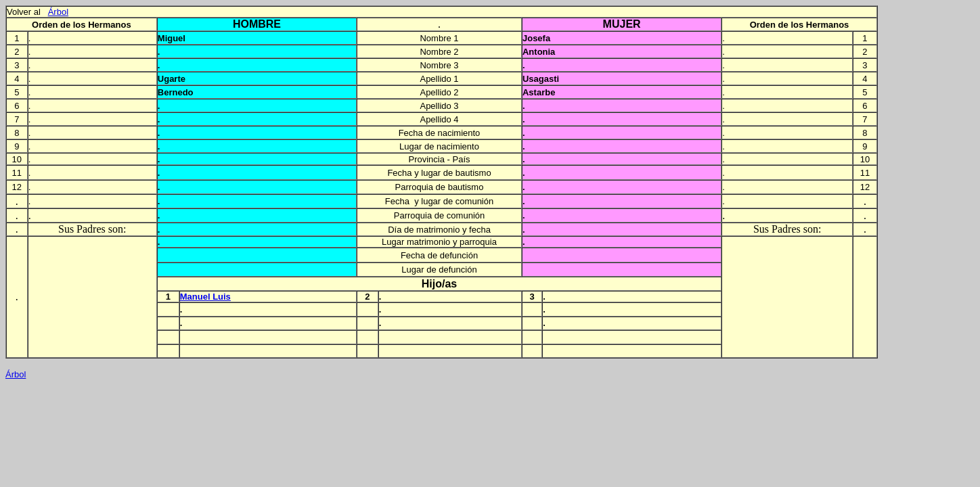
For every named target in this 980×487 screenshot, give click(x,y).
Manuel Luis (205, 297)
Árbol (58, 12)
